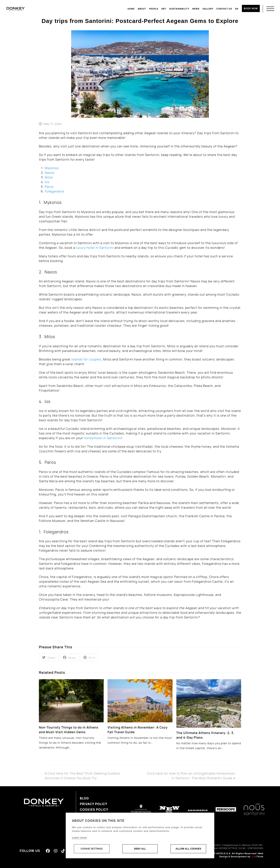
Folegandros (55, 191)
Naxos (50, 173)
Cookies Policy (94, 810)
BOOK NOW (251, 8)
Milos (49, 177)
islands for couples (86, 359)
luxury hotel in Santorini (95, 248)
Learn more (79, 838)
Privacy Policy (94, 804)
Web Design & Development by (241, 855)
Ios (47, 182)
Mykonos (52, 168)
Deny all (140, 849)
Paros (49, 187)
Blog (84, 798)
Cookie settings (92, 849)
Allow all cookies (188, 849)
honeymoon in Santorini (103, 438)
